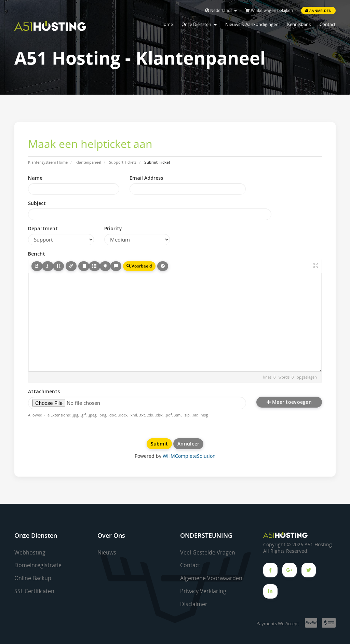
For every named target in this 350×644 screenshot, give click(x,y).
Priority (113, 228)
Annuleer (188, 444)
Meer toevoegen (289, 402)
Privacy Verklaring (203, 591)
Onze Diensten (199, 24)
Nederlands (221, 10)
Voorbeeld (139, 266)
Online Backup (33, 578)
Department (43, 228)
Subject (37, 203)
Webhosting (30, 552)
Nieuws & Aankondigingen (252, 24)
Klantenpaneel (88, 162)
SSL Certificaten (34, 591)
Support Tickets (123, 162)
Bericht (37, 254)
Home (167, 24)
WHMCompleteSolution (189, 456)
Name (35, 178)
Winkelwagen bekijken (269, 10)
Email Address (146, 178)
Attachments (44, 391)
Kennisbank (299, 24)
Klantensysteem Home (48, 162)
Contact (328, 24)
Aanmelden (318, 11)
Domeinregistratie (38, 565)
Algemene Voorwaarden (211, 578)
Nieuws (107, 552)
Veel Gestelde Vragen (208, 552)
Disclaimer (194, 604)
